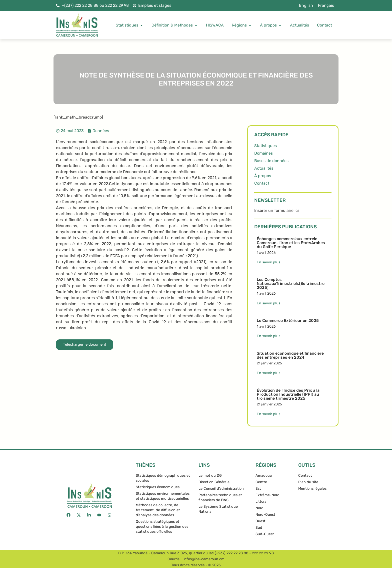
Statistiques (265, 146)
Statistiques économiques (158, 487)
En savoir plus (268, 262)
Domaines (263, 153)
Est (258, 489)
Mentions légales (312, 489)
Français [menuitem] (326, 5)
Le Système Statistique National (218, 509)
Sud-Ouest (265, 534)
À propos (263, 176)
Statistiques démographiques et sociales (163, 478)
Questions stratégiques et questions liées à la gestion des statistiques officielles (162, 527)
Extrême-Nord (267, 495)
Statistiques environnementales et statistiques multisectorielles (163, 496)
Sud (259, 528)
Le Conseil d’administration (221, 489)
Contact (262, 183)
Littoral (261, 502)
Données (101, 131)
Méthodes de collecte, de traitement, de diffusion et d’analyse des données (158, 510)
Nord (259, 508)
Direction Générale (214, 482)
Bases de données (271, 161)
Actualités (264, 168)
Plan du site (308, 482)
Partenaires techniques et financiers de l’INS (220, 498)
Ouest (260, 521)
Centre (261, 482)
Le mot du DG (210, 476)
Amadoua (264, 476)
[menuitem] (306, 6)
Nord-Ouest (265, 515)
